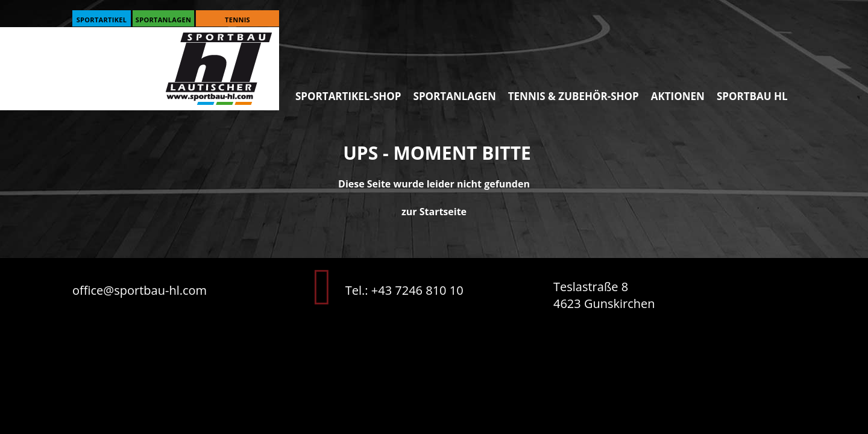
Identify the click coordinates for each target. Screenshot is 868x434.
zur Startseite (434, 212)
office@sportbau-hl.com (140, 290)
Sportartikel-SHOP (348, 96)
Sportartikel (102, 20)
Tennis (237, 20)
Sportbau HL (752, 96)
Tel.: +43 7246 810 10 (404, 290)
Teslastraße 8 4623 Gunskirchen (604, 295)
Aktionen (678, 96)
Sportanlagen (163, 20)
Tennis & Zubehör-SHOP (574, 96)
